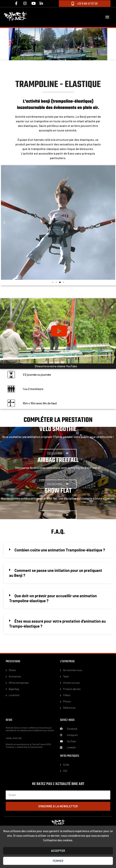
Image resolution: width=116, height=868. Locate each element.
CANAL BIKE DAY (14, 738)
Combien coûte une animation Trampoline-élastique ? (60, 550)
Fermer (58, 861)
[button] (4, 222)
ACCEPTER (58, 851)
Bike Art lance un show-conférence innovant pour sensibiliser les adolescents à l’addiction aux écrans (30, 729)
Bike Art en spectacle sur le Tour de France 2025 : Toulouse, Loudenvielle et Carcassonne (29, 745)
